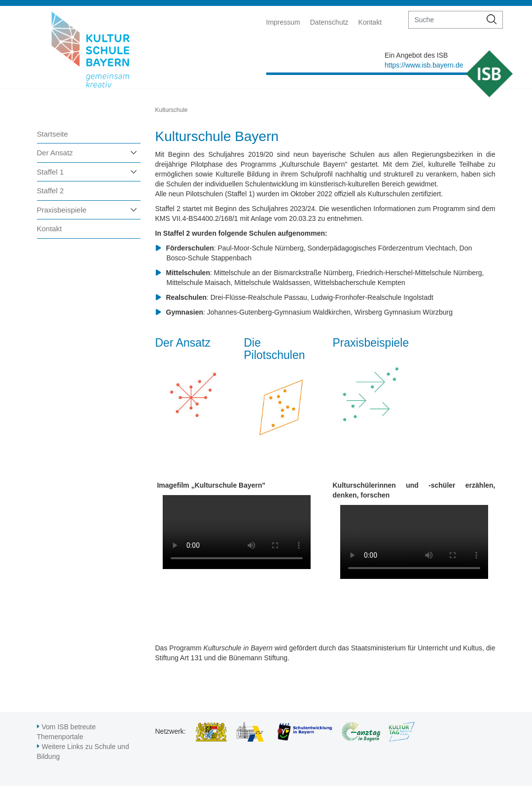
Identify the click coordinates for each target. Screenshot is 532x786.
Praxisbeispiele (62, 210)
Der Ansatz (55, 153)
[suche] (445, 20)
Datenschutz (329, 22)
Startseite (53, 134)
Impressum (283, 22)
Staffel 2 (51, 191)
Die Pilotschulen (275, 349)
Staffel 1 (51, 172)
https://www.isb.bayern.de (424, 65)
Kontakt (370, 22)
